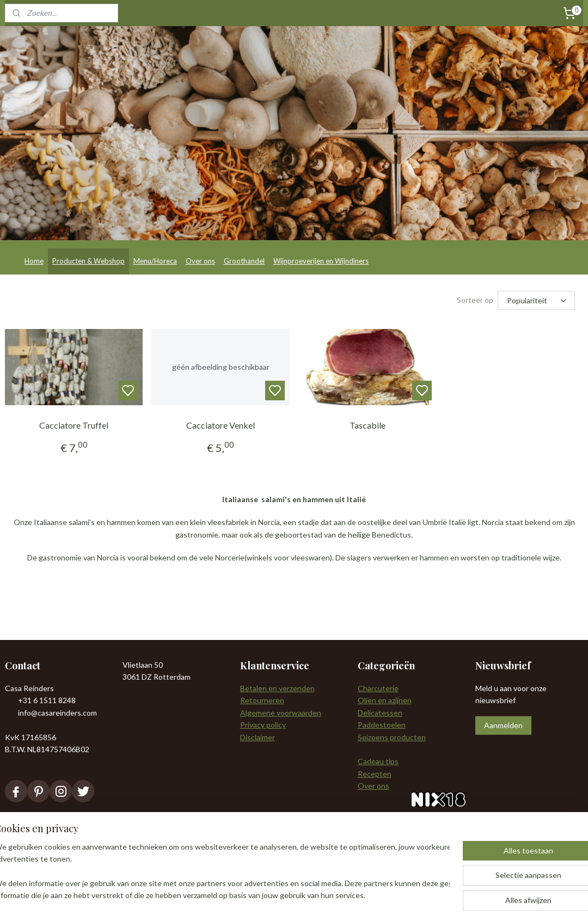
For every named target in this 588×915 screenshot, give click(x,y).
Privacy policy (263, 725)
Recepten (375, 774)
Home (34, 261)
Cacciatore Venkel (220, 425)
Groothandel (244, 261)
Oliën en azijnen (385, 700)
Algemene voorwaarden (281, 713)
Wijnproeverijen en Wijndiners (321, 261)
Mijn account (536, 253)
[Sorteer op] (536, 300)
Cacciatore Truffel (74, 425)
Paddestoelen (382, 725)
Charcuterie (378, 688)
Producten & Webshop (88, 261)
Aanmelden (503, 725)
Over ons (200, 261)
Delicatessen (380, 713)
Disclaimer (258, 737)
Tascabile (367, 425)
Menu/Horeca (155, 261)
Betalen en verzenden (277, 688)
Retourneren (262, 700)
